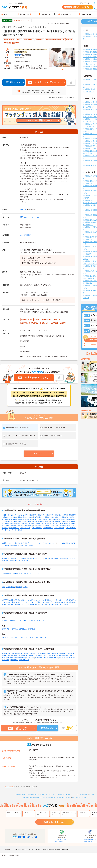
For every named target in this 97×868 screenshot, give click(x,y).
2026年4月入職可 (41, 656)
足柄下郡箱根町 (48, 528)
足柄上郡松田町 (14, 528)
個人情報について (68, 814)
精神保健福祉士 (15, 561)
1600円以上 (40, 621)
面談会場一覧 (44, 14)
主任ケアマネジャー (49, 543)
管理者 (31, 545)
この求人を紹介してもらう (33, 378)
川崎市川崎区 (43, 519)
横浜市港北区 (18, 517)
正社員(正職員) (26, 235)
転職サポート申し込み (55, 822)
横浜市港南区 (37, 517)
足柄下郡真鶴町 (59, 528)
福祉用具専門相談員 (64, 797)
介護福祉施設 (11, 587)
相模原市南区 (66, 521)
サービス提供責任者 (64, 543)
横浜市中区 (41, 515)
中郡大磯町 (47, 526)
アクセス (25, 849)
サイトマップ (28, 814)
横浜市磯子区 (71, 515)
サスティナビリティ (35, 849)
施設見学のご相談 (13, 82)
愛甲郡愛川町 (9, 530)
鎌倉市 (13, 524)
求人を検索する (65, 14)
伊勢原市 (67, 524)
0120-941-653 (39, 745)
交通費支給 (14, 660)
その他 (25, 587)
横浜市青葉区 (18, 519)
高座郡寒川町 (37, 526)
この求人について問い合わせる (45, 82)
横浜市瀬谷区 (64, 517)
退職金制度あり (24, 660)
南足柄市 (13, 526)
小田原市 (25, 524)
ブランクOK (52, 656)
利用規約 (54, 814)
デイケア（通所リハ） (37, 602)
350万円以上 (25, 637)
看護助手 (26, 543)
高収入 (4, 656)
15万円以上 (6, 629)
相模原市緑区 (44, 521)
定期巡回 (18, 604)
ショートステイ (45, 604)
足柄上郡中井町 (65, 526)
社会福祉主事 (53, 558)
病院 (3, 587)
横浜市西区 (32, 515)
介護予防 (66, 604)
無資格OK (25, 561)
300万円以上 (15, 637)
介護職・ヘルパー (8, 543)
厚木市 (55, 524)
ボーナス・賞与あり (66, 658)
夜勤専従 (5, 653)
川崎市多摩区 (8, 521)
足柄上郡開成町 (37, 528)
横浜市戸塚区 (27, 517)
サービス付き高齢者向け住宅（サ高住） (52, 600)
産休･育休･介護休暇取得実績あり (17, 658)
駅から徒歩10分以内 (16, 653)
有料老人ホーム (32, 600)
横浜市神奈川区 (23, 515)
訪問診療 (11, 604)
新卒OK (31, 658)
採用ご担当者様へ (13, 814)
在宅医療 (19, 587)
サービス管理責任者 (48, 797)
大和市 (61, 524)
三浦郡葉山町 (27, 526)
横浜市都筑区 (27, 519)
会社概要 (18, 849)
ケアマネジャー (51, 794)
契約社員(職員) (18, 574)
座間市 (7, 526)
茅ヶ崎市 (32, 524)
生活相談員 (18, 543)
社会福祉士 (14, 558)
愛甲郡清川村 (19, 530)
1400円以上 (31, 621)
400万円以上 (34, 637)
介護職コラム (83, 814)
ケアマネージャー (36, 543)
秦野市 (49, 524)
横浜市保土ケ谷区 (60, 515)
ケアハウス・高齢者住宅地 (30, 604)
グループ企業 (52, 849)
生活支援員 (24, 545)
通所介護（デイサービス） (30, 217)
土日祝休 (24, 656)
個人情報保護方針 (63, 849)
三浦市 (44, 524)
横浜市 (4, 515)
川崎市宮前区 (18, 521)
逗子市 (38, 524)
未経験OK (55, 653)
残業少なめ (39, 658)
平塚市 (7, 524)
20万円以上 (14, 629)
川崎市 (35, 519)
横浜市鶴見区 (12, 515)
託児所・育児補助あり (51, 658)
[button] (39, 454)
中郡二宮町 (55, 526)
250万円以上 (6, 637)
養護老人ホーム (56, 604)
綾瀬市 (20, 526)
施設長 (73, 543)
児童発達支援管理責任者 (11, 545)
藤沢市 (18, 524)
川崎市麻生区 (27, 521)
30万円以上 (32, 629)
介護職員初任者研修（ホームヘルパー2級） (34, 558)
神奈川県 (18, 55)
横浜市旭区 (47, 517)
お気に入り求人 (85, 14)
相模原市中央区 (55, 521)
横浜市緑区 (55, 517)
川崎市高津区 (71, 519)
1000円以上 (14, 621)
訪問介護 (5, 600)
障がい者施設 (61, 602)
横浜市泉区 (8, 519)
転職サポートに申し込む (78, 8)
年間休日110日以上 (14, 656)
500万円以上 (44, 637)
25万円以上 (23, 629)
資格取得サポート (63, 656)
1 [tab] (62, 70)
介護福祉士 (6, 558)
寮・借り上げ (35, 653)
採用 (45, 849)
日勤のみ (31, 656)
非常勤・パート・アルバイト (33, 574)
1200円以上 (23, 621)
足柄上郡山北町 (25, 528)
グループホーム (51, 602)
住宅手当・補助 (45, 653)
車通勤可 (26, 653)
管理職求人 (63, 653)
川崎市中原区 (61, 519)
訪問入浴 (70, 602)
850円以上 (5, 621)
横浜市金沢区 (8, 517)
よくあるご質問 (42, 814)
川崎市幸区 (52, 519)
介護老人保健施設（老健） (18, 600)
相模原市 (36, 521)
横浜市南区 (49, 515)
